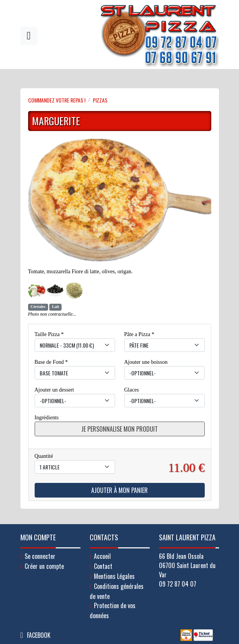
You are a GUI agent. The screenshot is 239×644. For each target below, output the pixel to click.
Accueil (102, 556)
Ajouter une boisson (146, 362)
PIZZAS (100, 100)
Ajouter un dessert (54, 390)
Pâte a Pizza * (139, 334)
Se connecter (40, 556)
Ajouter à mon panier (119, 490)
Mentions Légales (114, 576)
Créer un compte (44, 566)
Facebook (39, 635)
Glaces (132, 390)
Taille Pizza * (49, 334)
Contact (103, 566)
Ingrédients (47, 418)
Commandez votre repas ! (57, 100)
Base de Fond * (51, 362)
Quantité (44, 456)
